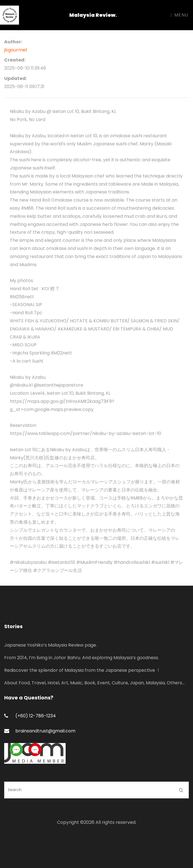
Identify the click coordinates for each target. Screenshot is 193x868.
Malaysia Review (93, 15)
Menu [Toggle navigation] (180, 15)
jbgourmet (16, 50)
